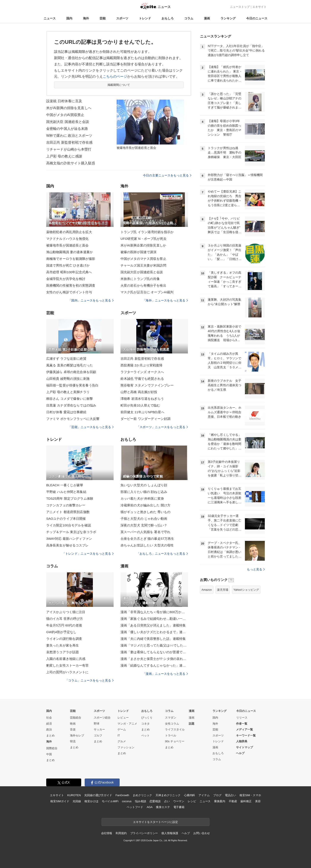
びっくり (147, 718)
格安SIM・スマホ (250, 795)
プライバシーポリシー (144, 833)
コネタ (145, 724)
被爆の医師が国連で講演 (138, 252)
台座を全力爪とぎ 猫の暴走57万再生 (147, 539)
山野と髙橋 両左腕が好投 (139, 392)
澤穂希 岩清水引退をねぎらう (142, 399)
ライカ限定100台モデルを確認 (69, 525)
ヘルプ (240, 753)
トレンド (145, 18)
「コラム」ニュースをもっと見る (89, 680)
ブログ (217, 795)
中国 (49, 754)
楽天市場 (223, 590)
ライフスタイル (175, 729)
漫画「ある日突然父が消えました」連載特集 (153, 625)
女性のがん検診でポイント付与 (69, 292)
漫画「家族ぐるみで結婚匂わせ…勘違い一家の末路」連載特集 (154, 619)
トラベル (171, 735)
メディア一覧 (244, 729)
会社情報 (107, 833)
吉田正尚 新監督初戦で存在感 (69, 142)
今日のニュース (257, 18)
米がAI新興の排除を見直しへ (69, 108)
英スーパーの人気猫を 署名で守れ (145, 532)
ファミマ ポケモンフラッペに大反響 (73, 419)
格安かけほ (91, 801)
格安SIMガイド (60, 801)
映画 (73, 724)
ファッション (126, 747)
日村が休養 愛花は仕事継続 (66, 412)
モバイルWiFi (110, 801)
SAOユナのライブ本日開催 (66, 519)
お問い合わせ (202, 833)
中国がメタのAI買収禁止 (65, 115)
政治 (49, 729)
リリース (242, 718)
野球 (97, 724)
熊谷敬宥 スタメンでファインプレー (147, 385)
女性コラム (172, 724)
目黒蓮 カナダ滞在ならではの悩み (71, 405)
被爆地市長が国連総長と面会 (67, 245)
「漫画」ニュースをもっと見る (165, 674)
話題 (192, 724)
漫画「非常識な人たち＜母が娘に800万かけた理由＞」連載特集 (154, 612)
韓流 (73, 741)
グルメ (122, 741)
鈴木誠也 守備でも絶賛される (142, 379)
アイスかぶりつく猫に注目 (66, 612)
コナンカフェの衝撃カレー (66, 505)
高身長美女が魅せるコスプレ (67, 545)
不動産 (233, 801)
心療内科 (190, 795)
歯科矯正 (246, 801)
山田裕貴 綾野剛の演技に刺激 (68, 379)
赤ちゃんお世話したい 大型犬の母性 (147, 545)
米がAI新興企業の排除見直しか (143, 245)
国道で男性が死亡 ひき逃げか (68, 265)
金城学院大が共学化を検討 (66, 279)
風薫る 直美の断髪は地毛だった (70, 365)
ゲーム (122, 729)
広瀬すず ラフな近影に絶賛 (66, 359)
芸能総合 (76, 718)
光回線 (77, 801)
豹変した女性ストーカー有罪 (67, 665)
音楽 (73, 729)
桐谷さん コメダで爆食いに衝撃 (70, 399)
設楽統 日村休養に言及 (64, 101)
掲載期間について (119, 85)
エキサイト (259, 7)
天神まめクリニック (168, 795)
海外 (86, 18)
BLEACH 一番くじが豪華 (65, 485)
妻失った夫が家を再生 (63, 645)
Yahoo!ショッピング (246, 590)
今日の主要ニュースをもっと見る (167, 175)
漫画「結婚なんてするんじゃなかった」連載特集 (154, 665)
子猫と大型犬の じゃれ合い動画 (144, 519)
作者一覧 (242, 724)
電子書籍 (179, 807)
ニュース (50, 18)
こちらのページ (115, 76)
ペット (145, 735)
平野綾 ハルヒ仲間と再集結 (66, 492)
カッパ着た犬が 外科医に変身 (142, 498)
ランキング (228, 18)
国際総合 (52, 748)
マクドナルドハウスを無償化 (67, 239)
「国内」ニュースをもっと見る (91, 300)
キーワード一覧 (246, 735)
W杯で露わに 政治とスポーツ (69, 136)
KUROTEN (74, 795)
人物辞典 (242, 741)
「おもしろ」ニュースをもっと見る (162, 554)
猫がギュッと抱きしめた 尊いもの (145, 512)
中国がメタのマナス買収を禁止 (143, 259)
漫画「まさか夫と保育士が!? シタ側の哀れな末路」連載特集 (154, 659)
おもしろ (168, 18)
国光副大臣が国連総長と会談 (142, 272)
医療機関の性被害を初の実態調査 (71, 285)
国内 (69, 18)
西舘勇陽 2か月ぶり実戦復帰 (141, 365)
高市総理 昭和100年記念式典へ (69, 272)
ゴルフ (98, 735)
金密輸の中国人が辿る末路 (67, 129)
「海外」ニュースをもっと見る (165, 300)
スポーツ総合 (102, 718)
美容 (258, 801)
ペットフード (135, 807)
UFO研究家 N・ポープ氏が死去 (144, 239)
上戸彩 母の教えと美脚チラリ (68, 392)
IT (119, 735)
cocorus (127, 801)
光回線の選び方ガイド (98, 795)
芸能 (103, 18)
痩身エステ (163, 807)
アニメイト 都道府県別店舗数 (68, 512)
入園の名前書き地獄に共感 (66, 659)
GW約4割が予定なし (61, 632)
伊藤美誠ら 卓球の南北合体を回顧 (71, 372)
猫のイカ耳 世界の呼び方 (65, 619)
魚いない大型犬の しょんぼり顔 (144, 485)
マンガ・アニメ (127, 724)
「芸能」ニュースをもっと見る (91, 427)
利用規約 (121, 833)
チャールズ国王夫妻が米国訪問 (143, 265)
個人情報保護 (170, 833)
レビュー (123, 718)
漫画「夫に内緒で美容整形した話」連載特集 (153, 639)
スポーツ (122, 18)
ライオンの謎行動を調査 (64, 639)
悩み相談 (140, 801)
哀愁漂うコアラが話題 (63, 652)
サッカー (99, 729)
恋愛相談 (155, 801)
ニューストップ (240, 7)
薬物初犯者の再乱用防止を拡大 (69, 232)
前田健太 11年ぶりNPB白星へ (143, 412)
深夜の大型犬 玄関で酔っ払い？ (144, 525)
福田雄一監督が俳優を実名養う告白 (72, 385)
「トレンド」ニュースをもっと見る (88, 554)
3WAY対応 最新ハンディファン (69, 539)
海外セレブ (77, 735)
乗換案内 (220, 801)
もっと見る (256, 569)
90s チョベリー (175, 741)
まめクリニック (142, 795)
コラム (189, 18)
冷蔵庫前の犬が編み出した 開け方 (145, 505)
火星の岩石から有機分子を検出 (143, 285)
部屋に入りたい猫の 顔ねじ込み (144, 492)
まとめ (50, 735)
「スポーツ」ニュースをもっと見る (162, 427)
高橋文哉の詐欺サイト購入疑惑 (71, 163)
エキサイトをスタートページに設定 (155, 822)
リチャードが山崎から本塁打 (69, 149)
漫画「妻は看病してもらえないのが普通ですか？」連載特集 (154, 652)
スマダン (171, 718)
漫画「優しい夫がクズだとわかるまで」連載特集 (154, 632)
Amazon (207, 590)
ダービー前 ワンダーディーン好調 (145, 419)
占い (167, 801)
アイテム (204, 795)
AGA (150, 807)
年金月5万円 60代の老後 (64, 625)
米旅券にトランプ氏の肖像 (140, 279)
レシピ (192, 801)
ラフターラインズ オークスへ (142, 372)
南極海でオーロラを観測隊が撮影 (71, 259)
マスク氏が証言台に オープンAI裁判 (147, 292)
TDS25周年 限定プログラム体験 (70, 498)
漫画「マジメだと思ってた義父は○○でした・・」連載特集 (154, 645)
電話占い (230, 795)
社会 (49, 718)
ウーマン (179, 801)
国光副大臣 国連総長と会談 (68, 122)
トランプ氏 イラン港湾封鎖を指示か (147, 232)
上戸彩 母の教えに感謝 (64, 156)
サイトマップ (244, 747)
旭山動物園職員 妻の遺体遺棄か (70, 252)
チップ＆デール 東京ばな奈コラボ (71, 532)
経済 (49, 724)
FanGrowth (122, 795)
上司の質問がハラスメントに (67, 672)
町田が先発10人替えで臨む (140, 405)
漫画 (207, 18)
